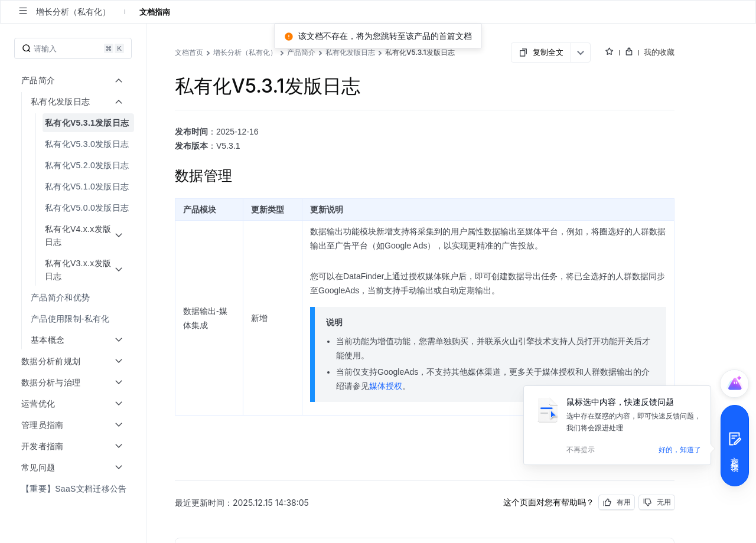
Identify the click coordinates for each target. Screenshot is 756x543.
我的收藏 (659, 52)
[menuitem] (74, 229)
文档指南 (155, 12)
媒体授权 (386, 386)
